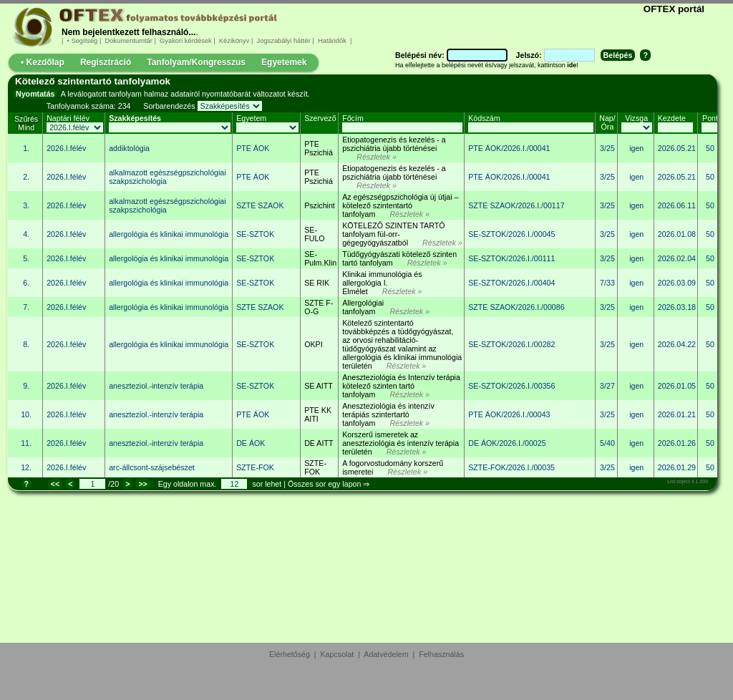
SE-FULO (314, 234)
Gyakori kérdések (185, 41)
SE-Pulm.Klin (320, 258)
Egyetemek (284, 62)
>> (142, 484)
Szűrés (26, 119)
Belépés (618, 55)
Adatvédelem (386, 654)
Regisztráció (106, 62)
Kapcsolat (338, 654)
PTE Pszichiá (319, 148)
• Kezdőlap (43, 62)
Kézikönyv (234, 41)
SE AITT (319, 386)
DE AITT (319, 443)
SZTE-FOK (315, 467)
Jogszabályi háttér (283, 41)
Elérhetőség (290, 654)
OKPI (313, 344)
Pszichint (320, 205)
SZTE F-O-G (319, 307)
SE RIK (317, 283)
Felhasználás (441, 654)
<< (55, 484)
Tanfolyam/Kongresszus (196, 62)
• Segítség (82, 41)
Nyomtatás (35, 94)
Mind (26, 127)
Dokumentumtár (129, 41)
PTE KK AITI (318, 414)
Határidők (332, 41)
